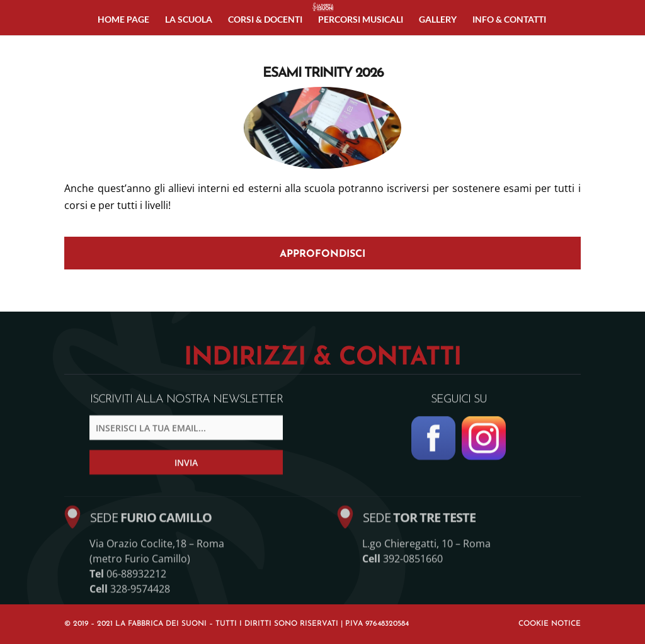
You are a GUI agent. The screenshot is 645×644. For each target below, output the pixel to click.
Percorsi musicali (361, 20)
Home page (123, 20)
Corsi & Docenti (265, 20)
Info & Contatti (509, 20)
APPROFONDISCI (322, 254)
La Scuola (189, 20)
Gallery (438, 20)
